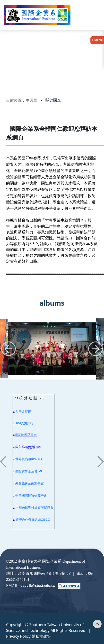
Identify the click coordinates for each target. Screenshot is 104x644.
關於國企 (53, 100)
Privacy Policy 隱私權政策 (29, 636)
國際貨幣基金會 (26, 471)
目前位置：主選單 (22, 100)
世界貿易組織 (25, 459)
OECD (46, 520)
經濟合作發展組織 (28, 520)
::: (7, 124)
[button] (9, 349)
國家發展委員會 (26, 435)
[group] (52, 349)
